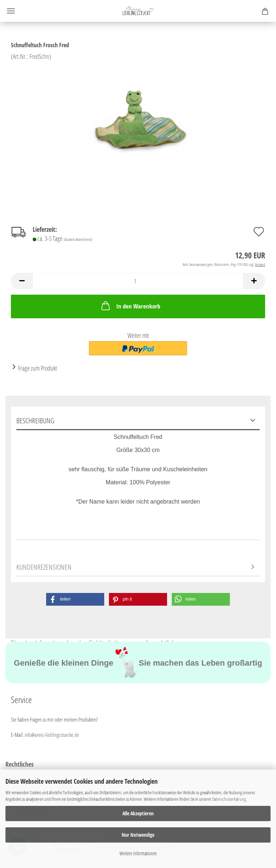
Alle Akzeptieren (138, 813)
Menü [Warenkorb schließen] (11, 11)
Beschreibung (35, 421)
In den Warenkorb (130, 306)
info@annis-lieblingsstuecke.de (52, 735)
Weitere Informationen (138, 853)
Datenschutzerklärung (229, 799)
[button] (22, 281)
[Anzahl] (138, 281)
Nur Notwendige (138, 835)
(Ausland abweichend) (78, 239)
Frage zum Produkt (38, 368)
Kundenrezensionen (44, 567)
